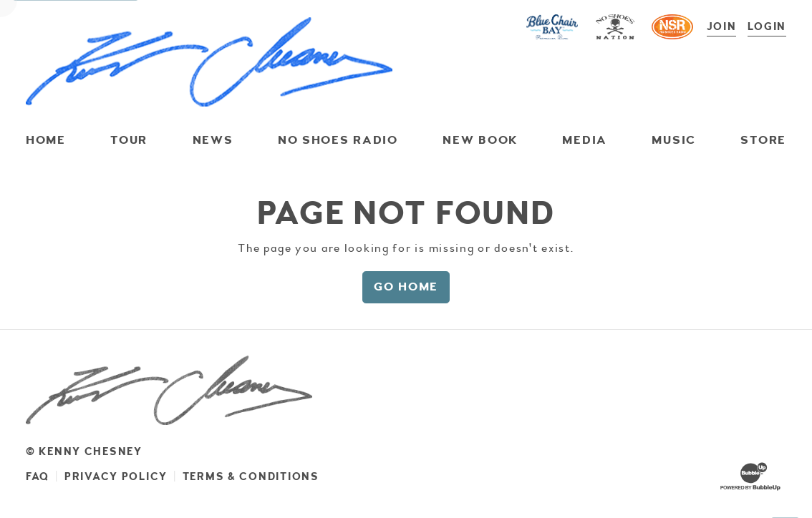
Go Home (406, 287)
